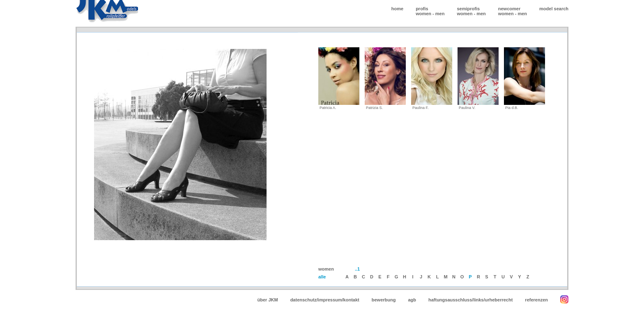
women (423, 14)
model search (554, 9)
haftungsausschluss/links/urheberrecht (470, 300)
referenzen (536, 300)
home (397, 9)
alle (322, 277)
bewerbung (384, 300)
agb (412, 300)
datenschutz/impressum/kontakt (325, 300)
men (440, 14)
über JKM (268, 300)
